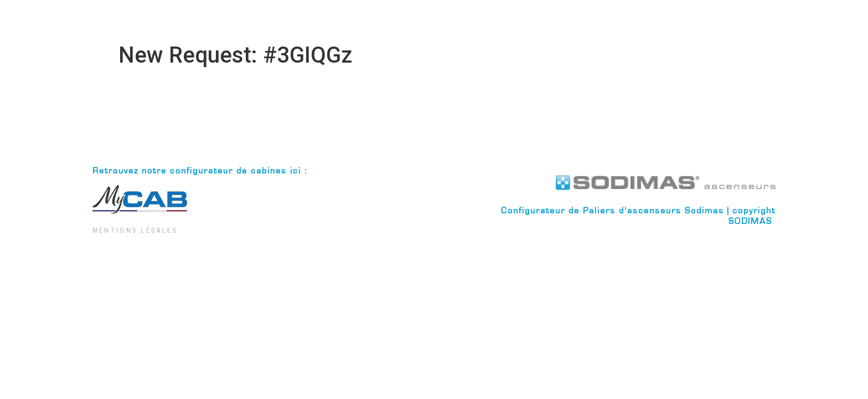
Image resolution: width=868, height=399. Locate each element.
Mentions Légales (135, 231)
